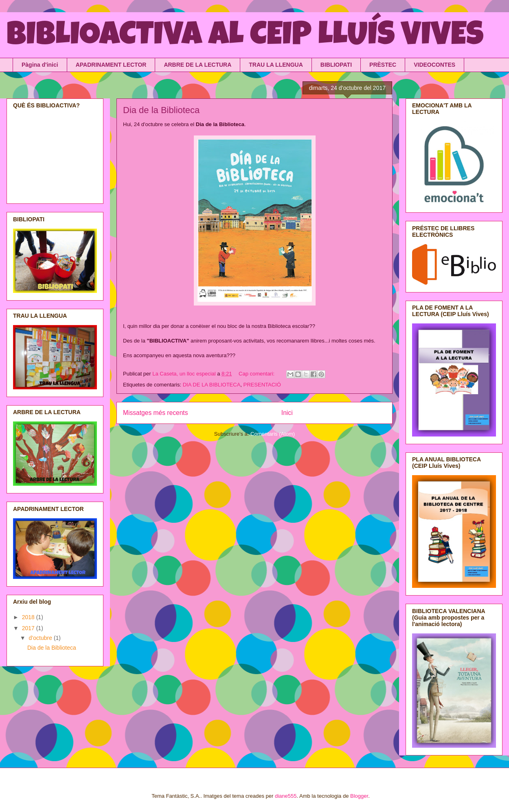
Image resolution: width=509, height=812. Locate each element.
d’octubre (41, 638)
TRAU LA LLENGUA (276, 65)
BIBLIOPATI (336, 65)
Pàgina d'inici (40, 65)
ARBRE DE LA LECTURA (197, 65)
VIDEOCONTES (434, 65)
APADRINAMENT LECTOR (111, 65)
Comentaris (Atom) (273, 434)
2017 (29, 628)
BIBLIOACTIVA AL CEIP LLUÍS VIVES (245, 37)
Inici (287, 413)
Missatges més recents (155, 413)
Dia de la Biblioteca (161, 110)
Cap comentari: (257, 374)
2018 (29, 617)
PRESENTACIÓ (262, 385)
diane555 (286, 796)
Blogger (359, 796)
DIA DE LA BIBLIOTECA (212, 385)
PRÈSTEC (383, 65)
